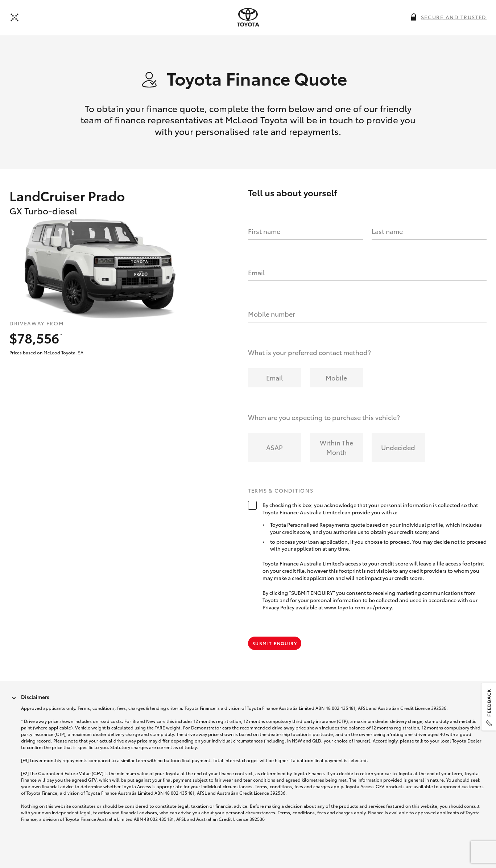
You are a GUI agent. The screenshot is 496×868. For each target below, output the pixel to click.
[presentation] (248, 17)
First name (264, 231)
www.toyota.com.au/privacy (358, 607)
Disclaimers (35, 697)
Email (256, 272)
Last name (387, 231)
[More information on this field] (414, 17)
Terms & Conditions (281, 491)
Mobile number (272, 314)
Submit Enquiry (275, 643)
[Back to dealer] (15, 17)
